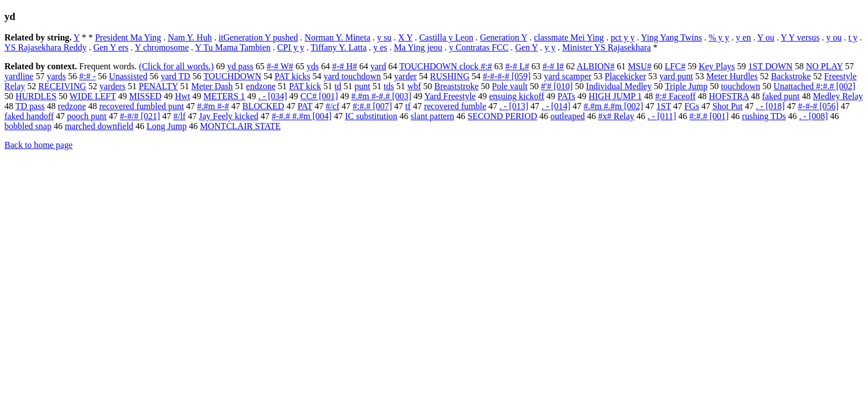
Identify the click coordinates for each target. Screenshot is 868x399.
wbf (414, 86)
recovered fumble (455, 106)
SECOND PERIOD (503, 116)
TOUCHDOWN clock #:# (446, 66)
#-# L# (517, 66)
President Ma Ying (128, 37)
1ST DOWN (771, 66)
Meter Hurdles (732, 76)
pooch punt (87, 116)
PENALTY (159, 86)
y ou (834, 37)
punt (363, 86)
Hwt (183, 96)
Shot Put (728, 106)
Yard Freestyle (450, 96)
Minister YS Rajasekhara (607, 47)
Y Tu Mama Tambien (233, 47)
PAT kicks (292, 76)
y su (384, 37)
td (338, 86)
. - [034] (273, 96)
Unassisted (128, 76)
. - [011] (662, 116)
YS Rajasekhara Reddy (45, 47)
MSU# (640, 66)
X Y (405, 37)
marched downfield (99, 126)
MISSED (145, 96)
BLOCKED (263, 106)
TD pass (30, 106)
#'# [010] (557, 86)
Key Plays (717, 66)
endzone (261, 86)
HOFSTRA (729, 96)
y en (743, 37)
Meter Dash (212, 86)
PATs (566, 96)
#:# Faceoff (676, 96)
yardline (19, 76)
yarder (405, 76)
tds (389, 86)
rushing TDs (764, 116)
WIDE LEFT (93, 96)
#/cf (332, 106)
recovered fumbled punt (141, 106)
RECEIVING (62, 86)
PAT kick (305, 86)
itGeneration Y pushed (259, 37)
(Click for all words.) (176, 66)
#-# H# (345, 66)
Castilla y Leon (446, 37)
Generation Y (503, 37)
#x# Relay (616, 116)
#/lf (179, 116)
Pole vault (510, 86)
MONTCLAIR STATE (240, 126)
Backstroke (791, 76)
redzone (72, 106)
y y (550, 47)
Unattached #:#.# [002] (814, 86)
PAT (305, 106)
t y (852, 37)
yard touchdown (352, 76)
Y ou (766, 37)
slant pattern (433, 116)
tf (408, 106)
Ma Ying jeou (418, 47)
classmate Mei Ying (569, 37)
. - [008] (814, 116)
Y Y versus (800, 37)
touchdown (740, 86)
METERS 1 (224, 96)
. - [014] (556, 106)
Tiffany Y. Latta (339, 47)
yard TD (175, 76)
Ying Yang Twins (671, 37)
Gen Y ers (111, 47)
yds (313, 66)
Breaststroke (457, 86)
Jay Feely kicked (229, 116)
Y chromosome (162, 47)
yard (378, 66)
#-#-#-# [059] (507, 76)
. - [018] (771, 106)
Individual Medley (619, 86)
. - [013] (514, 106)
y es (380, 47)
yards (56, 76)
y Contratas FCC (479, 47)
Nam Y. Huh (190, 37)
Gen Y (527, 47)
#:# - (87, 76)
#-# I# (553, 66)
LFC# (675, 66)
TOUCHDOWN (232, 76)
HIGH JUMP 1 (615, 96)
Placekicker (625, 76)
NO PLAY (825, 66)
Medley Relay (838, 96)
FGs (692, 106)
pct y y (623, 37)
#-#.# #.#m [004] (302, 116)
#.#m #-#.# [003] (381, 96)
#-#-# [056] (818, 106)
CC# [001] (319, 96)
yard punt (676, 76)
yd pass (240, 66)
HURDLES (36, 96)
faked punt (781, 96)
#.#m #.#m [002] (613, 106)
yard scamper (568, 76)
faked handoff (29, 116)
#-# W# (280, 66)
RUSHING (450, 76)
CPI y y (291, 47)
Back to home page (38, 145)
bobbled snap (28, 126)
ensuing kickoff (516, 96)
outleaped (567, 116)
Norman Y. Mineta (337, 37)
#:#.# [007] (372, 106)
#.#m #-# (213, 106)
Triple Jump (686, 86)
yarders (113, 86)
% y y (719, 37)
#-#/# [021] (140, 116)
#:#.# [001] (709, 116)
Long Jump (167, 126)
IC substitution (371, 116)
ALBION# (596, 66)
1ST (664, 106)
